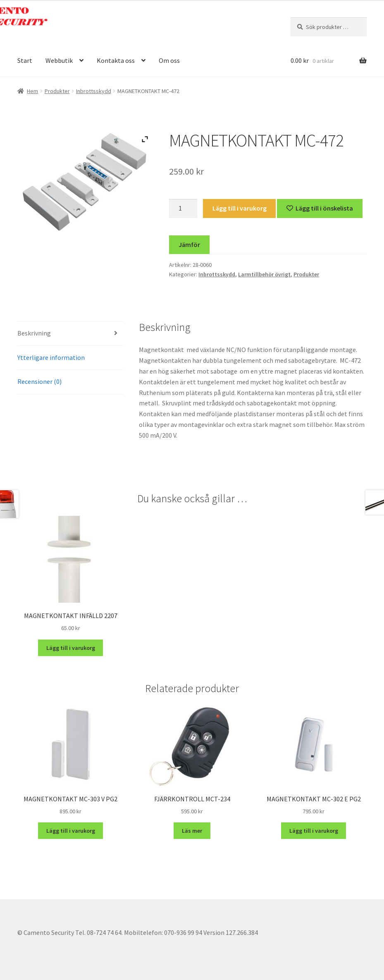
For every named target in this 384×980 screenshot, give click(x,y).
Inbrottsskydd (94, 91)
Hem (32, 91)
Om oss (169, 60)
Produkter (57, 91)
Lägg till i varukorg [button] (71, 648)
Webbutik (59, 60)
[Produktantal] (183, 208)
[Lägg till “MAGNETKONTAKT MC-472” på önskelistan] (320, 208)
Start (25, 60)
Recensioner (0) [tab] (39, 381)
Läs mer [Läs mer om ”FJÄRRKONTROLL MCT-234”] (192, 831)
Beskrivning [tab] (34, 333)
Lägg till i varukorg (240, 208)
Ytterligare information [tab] (51, 357)
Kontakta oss (116, 60)
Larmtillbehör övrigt (264, 274)
